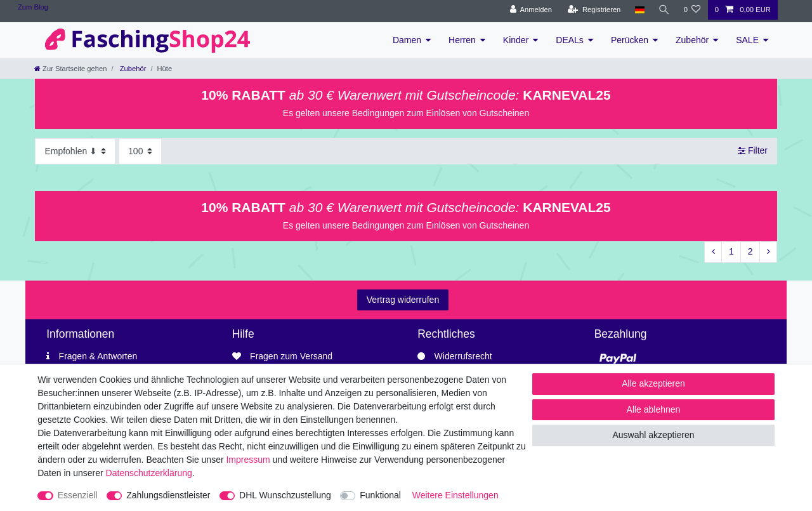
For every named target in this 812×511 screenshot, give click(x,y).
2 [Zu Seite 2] (750, 251)
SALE (747, 40)
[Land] (639, 10)
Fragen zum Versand (291, 356)
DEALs (570, 40)
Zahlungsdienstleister (168, 495)
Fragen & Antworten (98, 356)
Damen (407, 40)
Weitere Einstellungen (455, 495)
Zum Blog (33, 7)
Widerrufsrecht (463, 356)
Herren (462, 40)
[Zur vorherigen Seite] (713, 252)
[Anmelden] (531, 10)
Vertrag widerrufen (403, 300)
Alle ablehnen (654, 409)
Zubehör (692, 40)
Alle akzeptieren (653, 383)
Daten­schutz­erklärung (149, 473)
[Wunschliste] (692, 10)
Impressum (248, 460)
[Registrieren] (594, 10)
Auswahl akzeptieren (653, 435)
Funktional (380, 495)
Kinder (516, 40)
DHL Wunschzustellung (285, 495)
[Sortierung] (75, 151)
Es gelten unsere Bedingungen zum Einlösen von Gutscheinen (406, 113)
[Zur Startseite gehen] (70, 69)
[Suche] (664, 10)
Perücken (630, 40)
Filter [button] (753, 151)
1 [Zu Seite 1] (731, 251)
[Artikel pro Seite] (140, 151)
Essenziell (78, 495)
